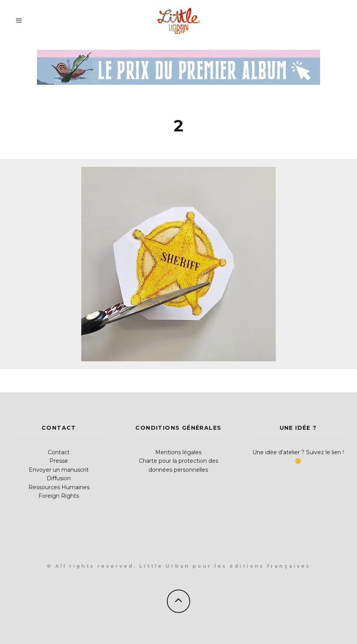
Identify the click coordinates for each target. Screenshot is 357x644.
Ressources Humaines (59, 487)
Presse (59, 461)
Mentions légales (178, 452)
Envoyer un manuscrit (59, 470)
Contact (59, 452)
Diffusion (59, 478)
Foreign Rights (59, 496)
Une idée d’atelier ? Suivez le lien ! (298, 452)
